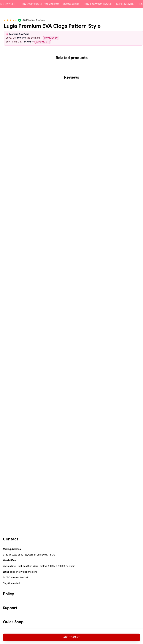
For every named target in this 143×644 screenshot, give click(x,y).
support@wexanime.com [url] (23, 572)
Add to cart (72, 637)
